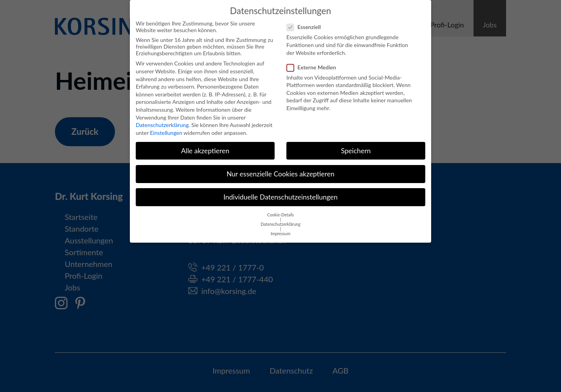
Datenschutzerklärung (162, 120)
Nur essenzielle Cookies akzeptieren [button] (280, 169)
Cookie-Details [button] (280, 210)
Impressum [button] (280, 229)
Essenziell (306, 22)
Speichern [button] (356, 146)
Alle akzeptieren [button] (205, 146)
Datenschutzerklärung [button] (280, 220)
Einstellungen (166, 128)
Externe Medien (314, 62)
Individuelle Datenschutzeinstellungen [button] (281, 192)
